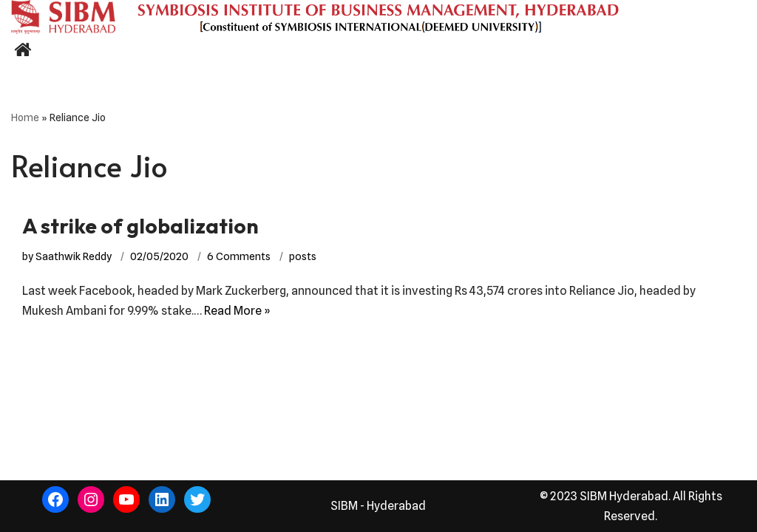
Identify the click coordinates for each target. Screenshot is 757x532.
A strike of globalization (140, 226)
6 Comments (239, 256)
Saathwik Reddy (74, 256)
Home (25, 117)
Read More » (237, 311)
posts (303, 256)
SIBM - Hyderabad (378, 506)
